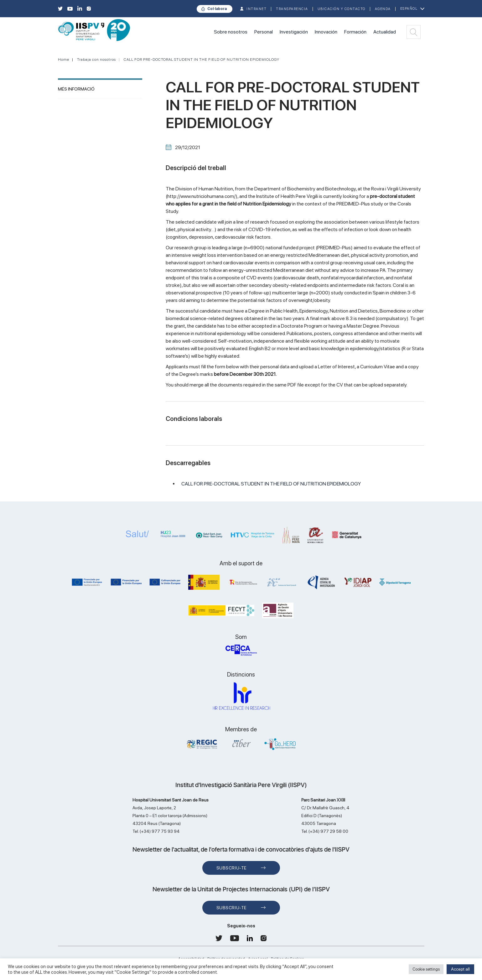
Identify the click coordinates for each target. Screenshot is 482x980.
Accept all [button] (460, 969)
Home (64, 60)
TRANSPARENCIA (292, 9)
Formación (355, 32)
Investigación (294, 32)
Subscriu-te (232, 868)
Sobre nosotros (231, 32)
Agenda (383, 9)
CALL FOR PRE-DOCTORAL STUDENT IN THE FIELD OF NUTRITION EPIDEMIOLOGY (202, 60)
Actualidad (385, 32)
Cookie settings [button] (426, 969)
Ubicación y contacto (342, 9)
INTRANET (257, 9)
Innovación (326, 32)
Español (409, 9)
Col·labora (217, 9)
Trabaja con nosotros (96, 60)
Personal (264, 32)
